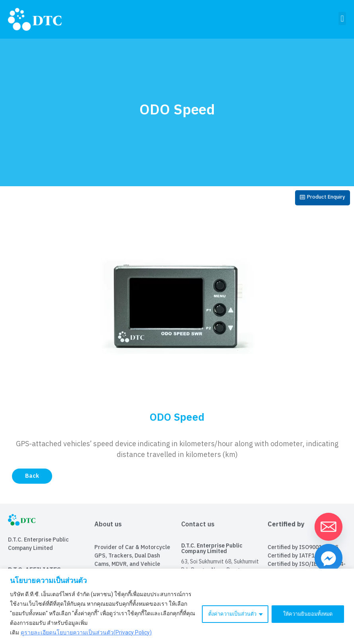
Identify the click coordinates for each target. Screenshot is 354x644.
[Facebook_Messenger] (329, 558)
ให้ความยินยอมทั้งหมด (305, 613)
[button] (342, 19)
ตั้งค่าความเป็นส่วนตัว (225, 613)
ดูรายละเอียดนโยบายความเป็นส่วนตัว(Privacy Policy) (86, 632)
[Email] (329, 527)
